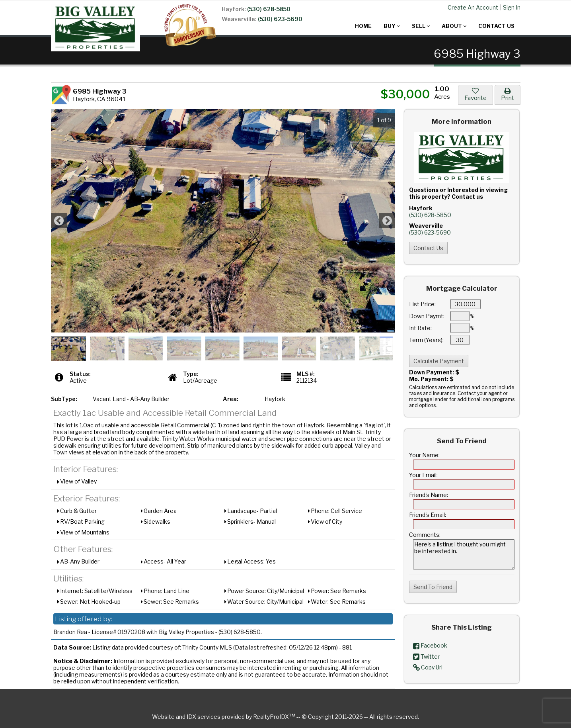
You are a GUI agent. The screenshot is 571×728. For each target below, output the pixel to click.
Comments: (425, 535)
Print (508, 94)
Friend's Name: (429, 495)
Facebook (430, 645)
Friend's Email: (428, 515)
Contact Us (496, 26)
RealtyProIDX (274, 717)
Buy (392, 26)
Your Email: (423, 475)
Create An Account (473, 7)
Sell (421, 26)
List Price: (422, 304)
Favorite (476, 94)
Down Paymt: (427, 316)
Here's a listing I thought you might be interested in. (464, 554)
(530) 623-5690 (280, 19)
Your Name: (424, 455)
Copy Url (428, 667)
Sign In (512, 7)
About (454, 26)
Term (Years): (426, 340)
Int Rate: (420, 328)
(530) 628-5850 (269, 9)
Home (363, 26)
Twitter (426, 657)
